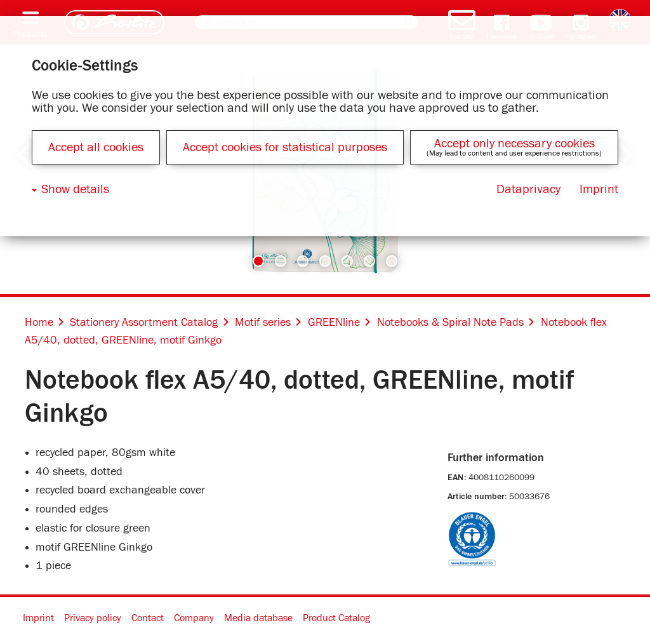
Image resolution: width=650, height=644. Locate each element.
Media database (258, 618)
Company (194, 618)
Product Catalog (336, 618)
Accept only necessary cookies (514, 144)
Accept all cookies (96, 147)
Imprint (38, 618)
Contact (148, 618)
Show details (75, 189)
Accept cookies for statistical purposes (285, 147)
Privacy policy (93, 618)
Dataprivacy (528, 189)
